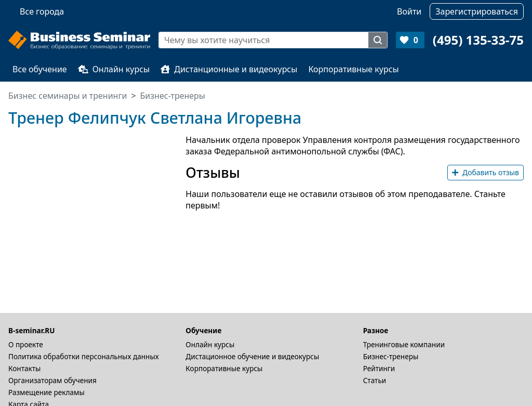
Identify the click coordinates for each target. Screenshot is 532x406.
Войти (409, 11)
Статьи (375, 380)
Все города (42, 11)
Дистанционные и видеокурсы (229, 69)
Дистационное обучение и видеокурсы (252, 356)
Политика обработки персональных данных (84, 356)
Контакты (24, 368)
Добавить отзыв (486, 172)
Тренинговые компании (404, 344)
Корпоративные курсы (353, 69)
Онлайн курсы (114, 69)
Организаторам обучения (52, 380)
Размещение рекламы (46, 392)
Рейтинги (379, 368)
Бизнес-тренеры (391, 356)
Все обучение (40, 69)
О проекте (26, 344)
